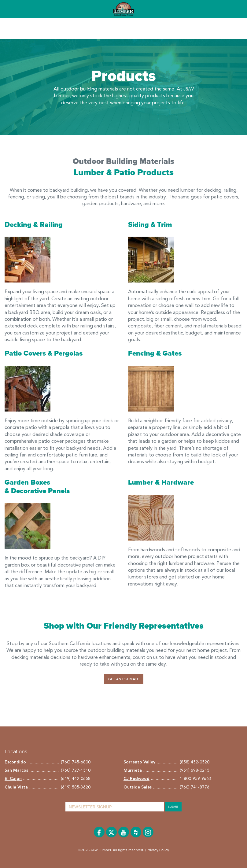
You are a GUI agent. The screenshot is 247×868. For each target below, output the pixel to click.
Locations (16, 752)
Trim (165, 225)
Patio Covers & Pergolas (44, 353)
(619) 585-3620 (76, 787)
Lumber (141, 482)
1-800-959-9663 (195, 779)
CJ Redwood (136, 779)
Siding (138, 225)
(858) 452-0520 (195, 762)
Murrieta (133, 770)
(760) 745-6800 (76, 762)
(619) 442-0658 (76, 779)
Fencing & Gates (155, 353)
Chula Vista (16, 787)
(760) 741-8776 (195, 787)
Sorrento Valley (139, 762)
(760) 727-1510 (76, 770)
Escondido (15, 762)
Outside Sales (138, 787)
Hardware (178, 482)
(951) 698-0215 (195, 770)
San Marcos (16, 770)
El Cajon (13, 779)
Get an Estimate (124, 679)
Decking (18, 225)
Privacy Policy (158, 850)
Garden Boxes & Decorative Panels (37, 487)
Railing (51, 225)
